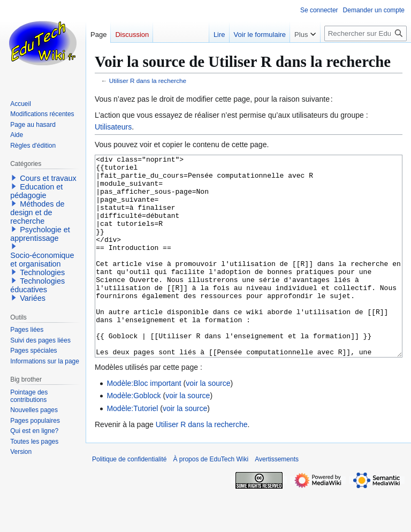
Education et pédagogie (36, 191)
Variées (33, 298)
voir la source (208, 423)
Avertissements (277, 499)
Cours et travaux (48, 178)
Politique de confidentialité (129, 499)
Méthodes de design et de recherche (37, 212)
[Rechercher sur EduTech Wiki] (366, 33)
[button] (14, 178)
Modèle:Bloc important (144, 423)
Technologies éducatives (37, 285)
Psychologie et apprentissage (40, 234)
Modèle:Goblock (134, 436)
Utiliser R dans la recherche (148, 81)
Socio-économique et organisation (42, 260)
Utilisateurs (113, 127)
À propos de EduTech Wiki (211, 499)
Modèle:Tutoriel (132, 449)
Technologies (42, 272)
